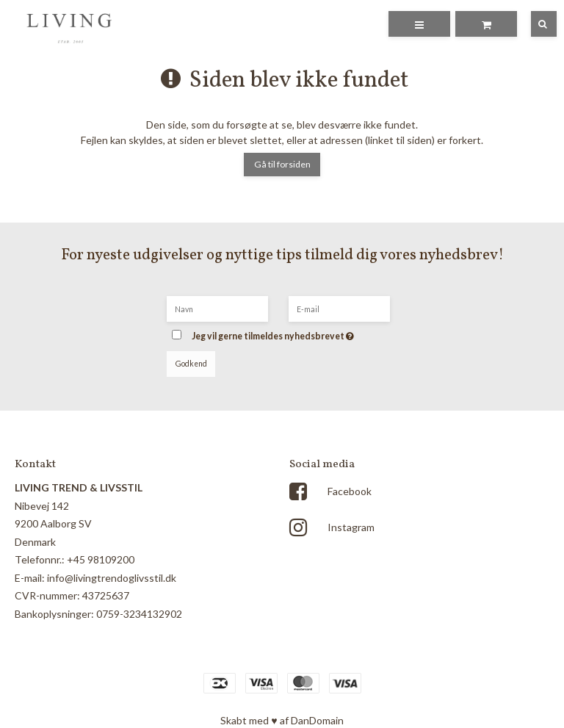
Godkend (191, 364)
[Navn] (217, 307)
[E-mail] (339, 307)
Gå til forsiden (282, 164)
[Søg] (533, 24)
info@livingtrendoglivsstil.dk (112, 578)
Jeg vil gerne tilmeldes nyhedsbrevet (294, 332)
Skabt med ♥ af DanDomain (282, 720)
